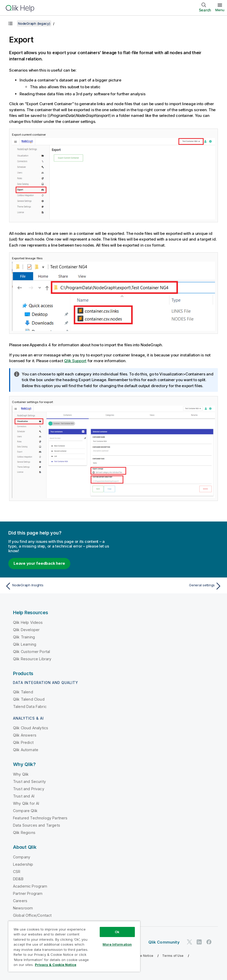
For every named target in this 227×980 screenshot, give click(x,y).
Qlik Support (75, 361)
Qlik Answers (25, 735)
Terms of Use (173, 956)
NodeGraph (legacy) (34, 23)
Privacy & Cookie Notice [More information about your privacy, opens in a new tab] (56, 965)
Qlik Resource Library (32, 659)
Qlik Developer (26, 630)
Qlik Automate (26, 750)
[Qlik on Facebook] (209, 942)
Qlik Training (24, 637)
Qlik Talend (23, 692)
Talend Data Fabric (30, 706)
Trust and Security (29, 781)
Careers (20, 901)
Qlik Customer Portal (31, 652)
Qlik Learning (25, 644)
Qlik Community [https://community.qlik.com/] (164, 942)
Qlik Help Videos (28, 622)
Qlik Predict (23, 742)
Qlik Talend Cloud (29, 699)
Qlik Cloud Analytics (31, 728)
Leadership (23, 864)
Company (22, 857)
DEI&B (18, 879)
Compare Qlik (25, 811)
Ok (117, 932)
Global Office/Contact (32, 915)
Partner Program (28, 893)
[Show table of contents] (10, 23)
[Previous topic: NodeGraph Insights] (58, 586)
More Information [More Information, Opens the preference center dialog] (117, 944)
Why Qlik (21, 774)
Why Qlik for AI (26, 803)
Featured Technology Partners (40, 818)
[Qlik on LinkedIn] (199, 942)
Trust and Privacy (29, 789)
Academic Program (30, 886)
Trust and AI (24, 796)
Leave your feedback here (39, 563)
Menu (220, 10)
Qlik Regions (24, 833)
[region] (74, 946)
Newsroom (23, 908)
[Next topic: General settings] (169, 586)
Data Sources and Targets (37, 825)
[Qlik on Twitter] (190, 942)
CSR (17, 872)
